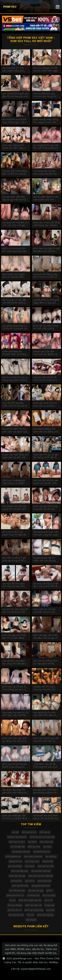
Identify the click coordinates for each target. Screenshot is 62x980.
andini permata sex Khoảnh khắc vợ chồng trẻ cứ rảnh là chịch (14, 353)
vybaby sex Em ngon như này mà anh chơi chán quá (44, 688)
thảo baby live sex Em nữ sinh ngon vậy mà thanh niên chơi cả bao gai (15, 714)
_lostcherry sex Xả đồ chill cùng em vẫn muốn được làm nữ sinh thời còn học (46, 766)
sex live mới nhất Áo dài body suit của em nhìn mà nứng (45, 482)
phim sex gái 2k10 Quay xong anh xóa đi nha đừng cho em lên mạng (46, 508)
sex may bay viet (16, 915)
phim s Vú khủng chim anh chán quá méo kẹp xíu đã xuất (14, 250)
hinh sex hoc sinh (46, 866)
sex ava (15, 832)
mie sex (30, 915)
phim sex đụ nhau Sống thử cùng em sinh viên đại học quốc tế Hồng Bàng (46, 121)
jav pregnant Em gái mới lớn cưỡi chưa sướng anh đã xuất (46, 147)
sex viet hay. (51, 856)
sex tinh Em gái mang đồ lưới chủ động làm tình (15, 611)
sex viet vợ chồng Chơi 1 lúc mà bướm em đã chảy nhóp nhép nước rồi (46, 662)
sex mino (47, 847)
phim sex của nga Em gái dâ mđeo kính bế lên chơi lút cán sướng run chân (46, 250)
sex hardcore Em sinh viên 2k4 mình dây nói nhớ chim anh (45, 714)
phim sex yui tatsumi (33, 856)
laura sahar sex (44, 881)
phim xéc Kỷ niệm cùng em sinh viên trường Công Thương (45, 327)
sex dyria (50, 910)
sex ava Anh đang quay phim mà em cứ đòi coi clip (45, 276)
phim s (50, 891)
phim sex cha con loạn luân (42, 837)
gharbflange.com (22, 958)
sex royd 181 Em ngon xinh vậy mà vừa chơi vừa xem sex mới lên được (14, 585)
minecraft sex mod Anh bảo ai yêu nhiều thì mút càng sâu (46, 817)
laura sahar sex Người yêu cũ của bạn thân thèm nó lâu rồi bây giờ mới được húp (14, 276)
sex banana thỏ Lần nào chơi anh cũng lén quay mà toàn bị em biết (46, 533)
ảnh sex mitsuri (15, 866)
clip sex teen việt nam (41, 871)
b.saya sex (50, 905)
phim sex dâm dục (20, 871)
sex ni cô (48, 900)
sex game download (41, 886)
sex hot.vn (30, 881)
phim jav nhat (34, 847)
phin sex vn (45, 832)
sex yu (12, 900)
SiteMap (53, 962)
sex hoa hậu (16, 881)
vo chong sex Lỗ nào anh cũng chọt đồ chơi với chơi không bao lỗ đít (46, 172)
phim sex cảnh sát (33, 905)
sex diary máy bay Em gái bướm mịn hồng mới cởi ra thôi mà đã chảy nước (15, 791)
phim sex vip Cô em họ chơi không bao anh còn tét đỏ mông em (15, 688)
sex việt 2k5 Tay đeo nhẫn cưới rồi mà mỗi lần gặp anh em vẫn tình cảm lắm (16, 404)
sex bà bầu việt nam (21, 852)
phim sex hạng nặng (34, 910)
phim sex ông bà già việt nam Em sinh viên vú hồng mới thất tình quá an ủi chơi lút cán (46, 740)
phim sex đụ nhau (20, 886)
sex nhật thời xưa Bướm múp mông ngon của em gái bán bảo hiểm (15, 121)
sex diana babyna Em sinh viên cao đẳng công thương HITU (46, 430)
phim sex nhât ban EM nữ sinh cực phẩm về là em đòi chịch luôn (14, 817)
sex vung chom (32, 861)
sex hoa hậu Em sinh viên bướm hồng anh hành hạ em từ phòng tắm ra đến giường (14, 69)
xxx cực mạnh (49, 895)
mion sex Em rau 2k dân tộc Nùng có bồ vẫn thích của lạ (46, 456)
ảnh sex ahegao (15, 905)
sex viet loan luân (17, 891)
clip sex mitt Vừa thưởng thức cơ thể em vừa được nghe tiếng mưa (15, 172)
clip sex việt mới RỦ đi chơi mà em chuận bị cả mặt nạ (46, 379)
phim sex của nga (17, 876)
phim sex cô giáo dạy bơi (30, 900)
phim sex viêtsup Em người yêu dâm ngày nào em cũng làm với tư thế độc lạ (15, 147)
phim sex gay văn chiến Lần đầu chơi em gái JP (46, 637)
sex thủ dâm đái (18, 847)
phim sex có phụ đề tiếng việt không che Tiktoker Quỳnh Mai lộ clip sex (46, 224)
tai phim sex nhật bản (17, 837)
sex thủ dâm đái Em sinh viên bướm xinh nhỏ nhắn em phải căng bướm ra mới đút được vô (46, 198)
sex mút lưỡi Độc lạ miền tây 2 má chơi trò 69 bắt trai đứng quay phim (46, 585)
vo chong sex (33, 895)
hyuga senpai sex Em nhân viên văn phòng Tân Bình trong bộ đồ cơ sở (46, 559)
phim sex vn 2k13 (17, 842)
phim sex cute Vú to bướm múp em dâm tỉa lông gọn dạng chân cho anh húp (15, 533)
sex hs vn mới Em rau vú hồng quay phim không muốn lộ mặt (15, 379)
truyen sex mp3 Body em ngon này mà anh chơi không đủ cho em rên (15, 456)
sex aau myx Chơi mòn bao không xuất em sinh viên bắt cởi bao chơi (46, 791)
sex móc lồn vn (15, 910)
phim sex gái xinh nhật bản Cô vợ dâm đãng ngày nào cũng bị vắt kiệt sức (15, 637)
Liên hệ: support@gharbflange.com (31, 969)
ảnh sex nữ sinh (29, 832)
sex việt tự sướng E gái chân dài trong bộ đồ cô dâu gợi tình (15, 559)
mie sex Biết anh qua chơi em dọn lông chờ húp (45, 95)
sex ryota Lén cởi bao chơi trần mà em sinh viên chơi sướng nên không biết (44, 611)
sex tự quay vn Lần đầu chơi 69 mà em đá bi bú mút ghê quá (15, 301)
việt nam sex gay (36, 891)
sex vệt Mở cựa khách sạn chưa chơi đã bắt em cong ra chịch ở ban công (15, 662)
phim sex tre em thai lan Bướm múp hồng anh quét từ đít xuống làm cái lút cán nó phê (15, 766)
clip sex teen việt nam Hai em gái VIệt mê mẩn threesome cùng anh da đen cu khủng (15, 198)
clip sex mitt (48, 861)
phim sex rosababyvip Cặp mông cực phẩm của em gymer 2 (14, 482)
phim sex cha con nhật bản (41, 876)
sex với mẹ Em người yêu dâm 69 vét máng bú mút (15, 95)
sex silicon (30, 866)
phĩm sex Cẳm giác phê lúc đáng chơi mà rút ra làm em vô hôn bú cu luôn (15, 740)
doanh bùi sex (16, 861)
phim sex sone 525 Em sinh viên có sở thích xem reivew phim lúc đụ (46, 404)
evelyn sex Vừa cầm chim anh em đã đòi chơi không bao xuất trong (46, 353)
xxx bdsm (32, 842)
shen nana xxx (46, 842)
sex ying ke (31, 920)
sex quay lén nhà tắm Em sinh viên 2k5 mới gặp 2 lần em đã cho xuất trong (15, 224)
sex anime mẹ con (42, 852)
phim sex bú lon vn (15, 895)
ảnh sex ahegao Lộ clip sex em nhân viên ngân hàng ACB (45, 69)
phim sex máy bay (45, 915)
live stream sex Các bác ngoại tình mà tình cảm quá (15, 508)
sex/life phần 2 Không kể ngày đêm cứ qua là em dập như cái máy (46, 301)
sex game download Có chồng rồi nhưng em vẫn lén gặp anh (15, 327)
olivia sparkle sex (13, 856)
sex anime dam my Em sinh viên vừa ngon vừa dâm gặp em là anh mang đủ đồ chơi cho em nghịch (15, 430)
